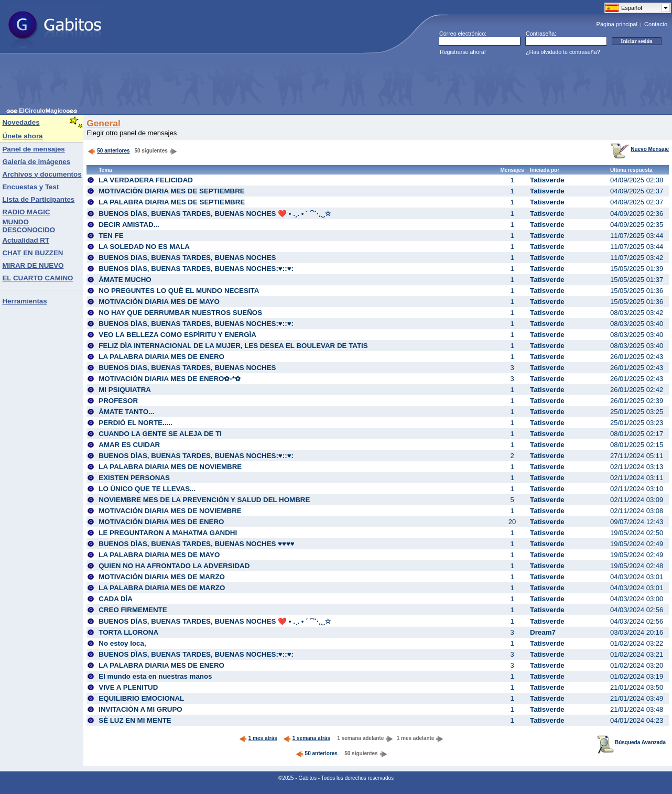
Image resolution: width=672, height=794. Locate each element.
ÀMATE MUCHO (125, 280)
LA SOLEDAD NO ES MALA (144, 247)
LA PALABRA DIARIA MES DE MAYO (159, 555)
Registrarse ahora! (463, 52)
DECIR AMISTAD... (129, 225)
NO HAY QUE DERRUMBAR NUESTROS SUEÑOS (180, 313)
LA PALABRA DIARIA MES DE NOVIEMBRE (170, 467)
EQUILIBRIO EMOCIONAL (141, 698)
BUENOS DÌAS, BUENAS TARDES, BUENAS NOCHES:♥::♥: (196, 269)
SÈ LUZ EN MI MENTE (135, 720)
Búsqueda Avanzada (631, 742)
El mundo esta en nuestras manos (155, 676)
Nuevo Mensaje (640, 149)
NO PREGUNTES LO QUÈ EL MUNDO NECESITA (179, 291)
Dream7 (543, 632)
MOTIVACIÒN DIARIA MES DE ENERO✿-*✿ (170, 379)
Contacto (656, 24)
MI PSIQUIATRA (125, 390)
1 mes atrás (258, 738)
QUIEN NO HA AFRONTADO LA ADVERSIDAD (174, 566)
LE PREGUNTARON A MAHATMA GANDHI (168, 533)
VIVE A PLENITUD (128, 687)
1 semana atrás (307, 738)
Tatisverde (547, 180)
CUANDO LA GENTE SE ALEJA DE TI (160, 434)
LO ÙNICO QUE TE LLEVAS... (147, 489)
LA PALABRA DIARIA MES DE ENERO (161, 357)
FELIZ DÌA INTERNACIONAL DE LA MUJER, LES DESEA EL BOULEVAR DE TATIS (233, 346)
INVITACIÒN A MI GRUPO (140, 709)
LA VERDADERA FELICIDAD (146, 180)
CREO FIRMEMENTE (133, 610)
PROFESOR (118, 401)
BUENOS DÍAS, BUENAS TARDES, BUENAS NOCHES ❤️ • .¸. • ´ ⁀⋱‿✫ (215, 214)
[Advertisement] (197, 83)
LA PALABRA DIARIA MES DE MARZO (162, 588)
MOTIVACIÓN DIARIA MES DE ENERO (161, 522)
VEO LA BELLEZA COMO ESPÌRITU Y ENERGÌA (177, 335)
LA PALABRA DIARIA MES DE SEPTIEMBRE (172, 202)
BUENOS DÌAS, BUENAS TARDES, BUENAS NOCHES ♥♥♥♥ (197, 544)
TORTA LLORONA (128, 632)
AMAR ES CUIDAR (129, 445)
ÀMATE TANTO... (126, 412)
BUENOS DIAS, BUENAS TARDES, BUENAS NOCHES (187, 258)
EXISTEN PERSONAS (134, 478)
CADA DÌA (116, 599)
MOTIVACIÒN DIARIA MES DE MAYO (159, 302)
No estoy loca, (122, 643)
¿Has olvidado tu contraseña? (563, 52)
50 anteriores (109, 151)
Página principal (617, 24)
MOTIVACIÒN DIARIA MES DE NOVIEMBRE (170, 511)
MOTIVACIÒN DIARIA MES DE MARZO (162, 577)
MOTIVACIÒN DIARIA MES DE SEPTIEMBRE (171, 191)
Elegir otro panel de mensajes (132, 133)
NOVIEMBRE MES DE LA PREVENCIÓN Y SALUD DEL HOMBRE (204, 500)
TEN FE (111, 236)
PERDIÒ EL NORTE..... (135, 423)
